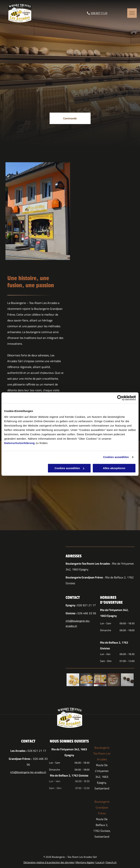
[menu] (132, 13)
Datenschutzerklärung (20, 443)
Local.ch (100, 862)
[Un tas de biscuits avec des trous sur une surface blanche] (73, 680)
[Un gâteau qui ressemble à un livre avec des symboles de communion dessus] (100, 680)
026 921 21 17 (86, 605)
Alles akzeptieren (114, 468)
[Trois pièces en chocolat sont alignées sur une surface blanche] (127, 680)
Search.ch (111, 862)
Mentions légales (85, 862)
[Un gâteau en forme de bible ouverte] (87, 680)
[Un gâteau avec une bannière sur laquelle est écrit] (114, 680)
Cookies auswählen (116, 457)
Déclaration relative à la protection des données (49, 862)
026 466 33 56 (87, 613)
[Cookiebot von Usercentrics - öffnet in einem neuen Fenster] (120, 398)
